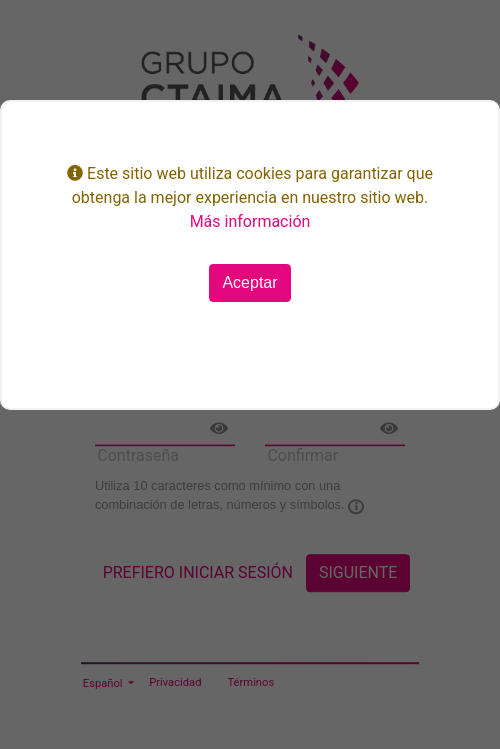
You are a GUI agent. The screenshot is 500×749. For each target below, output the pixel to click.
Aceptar (249, 282)
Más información (250, 221)
